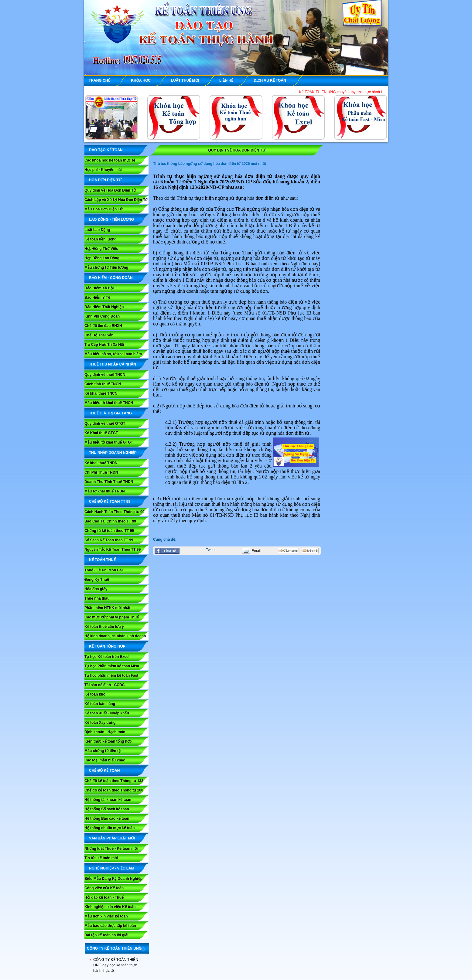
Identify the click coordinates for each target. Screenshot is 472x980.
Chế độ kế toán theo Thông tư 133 (114, 781)
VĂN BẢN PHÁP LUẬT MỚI (112, 838)
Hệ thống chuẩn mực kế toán (109, 828)
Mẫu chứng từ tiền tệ (103, 751)
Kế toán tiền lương (101, 239)
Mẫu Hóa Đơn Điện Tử (103, 209)
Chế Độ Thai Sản (99, 335)
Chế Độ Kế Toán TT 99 (110, 502)
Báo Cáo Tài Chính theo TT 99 (110, 521)
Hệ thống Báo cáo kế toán (107, 818)
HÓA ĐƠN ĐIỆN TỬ (105, 180)
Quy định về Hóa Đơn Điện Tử (110, 190)
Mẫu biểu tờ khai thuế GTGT (109, 442)
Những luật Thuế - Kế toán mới (111, 849)
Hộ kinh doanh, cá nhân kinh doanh (115, 636)
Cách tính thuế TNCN (103, 384)
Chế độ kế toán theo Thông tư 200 (114, 790)
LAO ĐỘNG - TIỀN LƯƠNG (111, 219)
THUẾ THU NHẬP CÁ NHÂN (113, 364)
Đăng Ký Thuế (97, 580)
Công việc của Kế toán (104, 888)
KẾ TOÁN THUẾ (102, 560)
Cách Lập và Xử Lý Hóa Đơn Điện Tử (116, 200)
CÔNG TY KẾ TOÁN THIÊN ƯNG (114, 948)
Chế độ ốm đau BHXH (103, 326)
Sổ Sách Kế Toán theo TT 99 (109, 540)
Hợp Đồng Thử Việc (101, 249)
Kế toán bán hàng (100, 704)
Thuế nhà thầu (97, 598)
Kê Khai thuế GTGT (101, 433)
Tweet (211, 550)
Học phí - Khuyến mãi (103, 170)
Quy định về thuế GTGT (105, 424)
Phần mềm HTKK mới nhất (107, 608)
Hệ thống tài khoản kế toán (108, 800)
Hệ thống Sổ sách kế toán (107, 809)
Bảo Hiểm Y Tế (97, 298)
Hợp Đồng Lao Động (102, 258)
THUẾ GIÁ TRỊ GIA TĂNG (110, 413)
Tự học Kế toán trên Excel (107, 657)
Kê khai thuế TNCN (101, 393)
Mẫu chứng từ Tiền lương (106, 267)
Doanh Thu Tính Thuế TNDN (109, 482)
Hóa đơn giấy (96, 589)
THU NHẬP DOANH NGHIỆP (113, 453)
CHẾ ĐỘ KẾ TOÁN (104, 771)
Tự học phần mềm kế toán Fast (111, 675)
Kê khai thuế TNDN (101, 463)
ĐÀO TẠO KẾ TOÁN (106, 150)
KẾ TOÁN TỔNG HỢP (107, 646)
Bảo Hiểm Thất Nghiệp (104, 307)
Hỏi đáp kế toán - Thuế (104, 897)
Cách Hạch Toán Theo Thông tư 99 (114, 512)
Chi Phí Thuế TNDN (101, 472)
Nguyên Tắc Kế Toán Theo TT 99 (113, 550)
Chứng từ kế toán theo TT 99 (109, 531)
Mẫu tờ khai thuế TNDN (105, 491)
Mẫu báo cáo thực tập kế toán (110, 926)
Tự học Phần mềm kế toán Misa (112, 666)
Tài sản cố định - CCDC (104, 685)
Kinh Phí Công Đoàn (102, 316)
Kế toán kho (95, 694)
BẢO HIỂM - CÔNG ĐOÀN (111, 278)
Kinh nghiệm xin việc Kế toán (110, 907)
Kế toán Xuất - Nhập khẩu (107, 713)
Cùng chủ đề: (165, 539)
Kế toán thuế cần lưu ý (104, 627)
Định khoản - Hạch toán (105, 732)
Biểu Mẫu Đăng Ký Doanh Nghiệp (113, 879)
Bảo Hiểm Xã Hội (99, 288)
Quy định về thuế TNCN (105, 375)
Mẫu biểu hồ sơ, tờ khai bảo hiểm (113, 354)
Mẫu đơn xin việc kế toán (106, 916)
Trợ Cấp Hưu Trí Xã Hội (104, 345)
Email (256, 551)
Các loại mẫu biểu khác (105, 760)
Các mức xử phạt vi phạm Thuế (112, 617)
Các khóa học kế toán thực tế (110, 160)
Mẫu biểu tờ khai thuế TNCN (109, 403)
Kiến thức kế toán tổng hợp (108, 741)
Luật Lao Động (97, 230)
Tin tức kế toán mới (101, 858)
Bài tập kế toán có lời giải (106, 935)
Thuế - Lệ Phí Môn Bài (104, 570)
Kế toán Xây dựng (100, 723)
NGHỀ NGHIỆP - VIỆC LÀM (112, 868)
